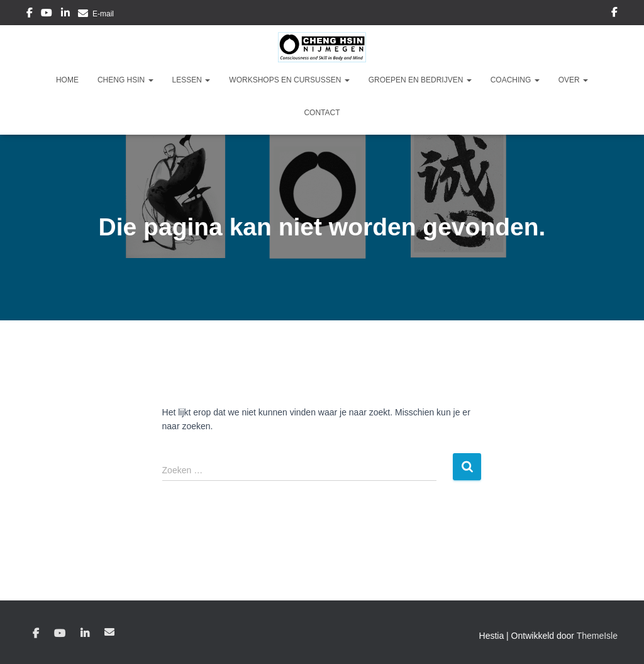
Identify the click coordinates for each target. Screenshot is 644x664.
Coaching (515, 80)
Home (67, 80)
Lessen (192, 80)
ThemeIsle (597, 636)
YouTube (47, 14)
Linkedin (65, 14)
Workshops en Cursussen (289, 80)
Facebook (30, 14)
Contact (322, 113)
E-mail (103, 14)
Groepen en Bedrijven (420, 80)
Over (573, 80)
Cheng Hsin (125, 80)
